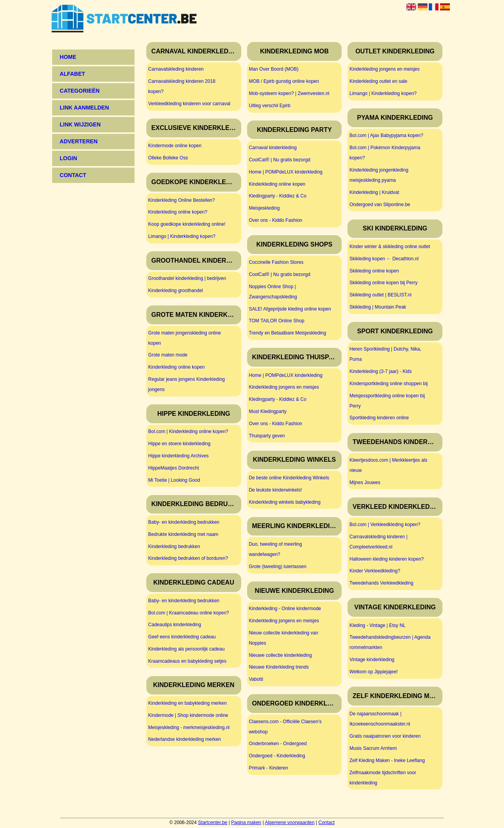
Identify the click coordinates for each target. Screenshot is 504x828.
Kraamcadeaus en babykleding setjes (187, 661)
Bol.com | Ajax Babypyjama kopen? (386, 135)
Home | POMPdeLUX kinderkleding (286, 172)
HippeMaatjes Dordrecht (174, 468)
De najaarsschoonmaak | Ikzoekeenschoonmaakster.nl (380, 719)
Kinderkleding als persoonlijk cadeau (186, 649)
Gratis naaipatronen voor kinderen (385, 736)
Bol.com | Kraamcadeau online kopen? (189, 613)
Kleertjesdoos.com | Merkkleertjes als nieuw (388, 465)
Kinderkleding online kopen (176, 367)
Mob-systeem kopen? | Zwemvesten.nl (289, 93)
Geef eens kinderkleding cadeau (182, 637)
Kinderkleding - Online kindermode (285, 609)
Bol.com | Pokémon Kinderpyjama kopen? (385, 153)
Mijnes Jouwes (365, 483)
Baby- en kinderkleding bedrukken (184, 522)
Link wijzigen (80, 124)
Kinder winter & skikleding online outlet (390, 247)
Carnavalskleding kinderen (176, 69)
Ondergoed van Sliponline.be (380, 205)
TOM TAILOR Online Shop (276, 321)
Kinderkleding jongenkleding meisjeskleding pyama (379, 175)
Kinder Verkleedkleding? (375, 571)
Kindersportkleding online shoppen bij (388, 384)
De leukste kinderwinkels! (275, 490)
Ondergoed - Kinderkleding (277, 756)
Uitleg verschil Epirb (269, 106)
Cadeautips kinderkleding (175, 625)
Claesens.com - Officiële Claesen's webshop (285, 727)
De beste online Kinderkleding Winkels (289, 478)
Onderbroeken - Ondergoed (277, 744)
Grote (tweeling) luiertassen (277, 567)
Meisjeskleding (264, 208)
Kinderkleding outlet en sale (378, 81)
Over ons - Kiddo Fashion (275, 220)
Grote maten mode (168, 355)
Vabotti (256, 679)
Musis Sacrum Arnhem (373, 748)
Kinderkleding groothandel (176, 291)
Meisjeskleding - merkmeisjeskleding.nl (189, 727)
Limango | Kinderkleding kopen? (182, 236)
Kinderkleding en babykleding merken (187, 703)
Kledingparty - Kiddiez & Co (277, 196)
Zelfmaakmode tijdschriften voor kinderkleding (383, 778)
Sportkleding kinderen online (379, 418)
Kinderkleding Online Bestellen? (182, 200)
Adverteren (78, 141)
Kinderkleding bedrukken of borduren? (188, 558)
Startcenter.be (213, 823)
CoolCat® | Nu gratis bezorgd (279, 160)
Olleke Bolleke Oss (168, 158)
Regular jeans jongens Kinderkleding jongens (186, 384)
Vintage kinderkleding (372, 660)
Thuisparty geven (267, 436)
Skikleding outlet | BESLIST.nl (380, 295)
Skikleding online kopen (374, 271)
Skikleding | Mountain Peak (378, 307)
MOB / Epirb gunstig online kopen (284, 81)
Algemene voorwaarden (290, 823)
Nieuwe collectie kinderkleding (280, 655)
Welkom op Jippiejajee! (374, 672)
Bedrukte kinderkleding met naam (183, 534)
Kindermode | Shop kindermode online (188, 715)
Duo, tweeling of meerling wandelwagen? (275, 549)
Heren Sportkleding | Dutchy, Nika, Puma (385, 354)
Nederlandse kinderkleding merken (185, 739)
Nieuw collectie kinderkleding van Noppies (283, 638)
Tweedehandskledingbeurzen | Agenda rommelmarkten (390, 642)
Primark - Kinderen (268, 768)
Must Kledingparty (267, 411)
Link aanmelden (84, 108)
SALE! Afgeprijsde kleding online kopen (290, 309)
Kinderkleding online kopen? (178, 212)
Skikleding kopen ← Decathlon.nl (384, 259)
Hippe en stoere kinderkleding (179, 444)
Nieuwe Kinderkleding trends (279, 667)
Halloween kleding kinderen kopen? (387, 559)
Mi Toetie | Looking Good (174, 480)
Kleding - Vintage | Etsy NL (378, 625)
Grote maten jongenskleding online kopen (185, 338)
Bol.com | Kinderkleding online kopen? (188, 431)
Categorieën (80, 91)
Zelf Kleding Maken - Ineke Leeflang (387, 760)
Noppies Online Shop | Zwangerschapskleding (273, 292)
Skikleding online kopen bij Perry (383, 283)
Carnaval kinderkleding (273, 148)
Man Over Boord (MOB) (274, 69)
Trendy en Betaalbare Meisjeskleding (287, 333)
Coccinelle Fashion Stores (276, 262)
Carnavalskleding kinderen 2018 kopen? (182, 86)
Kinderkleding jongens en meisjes (284, 387)
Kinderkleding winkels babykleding (285, 502)
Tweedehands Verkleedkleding (381, 583)
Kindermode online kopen (175, 146)
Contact (327, 823)
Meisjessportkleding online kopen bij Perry (387, 401)
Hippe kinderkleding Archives (178, 456)
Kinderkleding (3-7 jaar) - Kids (381, 371)
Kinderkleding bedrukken (174, 547)
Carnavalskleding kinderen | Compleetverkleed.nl (378, 542)
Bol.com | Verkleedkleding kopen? (385, 525)
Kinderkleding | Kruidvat (374, 192)
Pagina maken (246, 823)
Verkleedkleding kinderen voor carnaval (189, 104)
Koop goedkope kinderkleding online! (187, 224)
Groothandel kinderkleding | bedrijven (187, 278)
